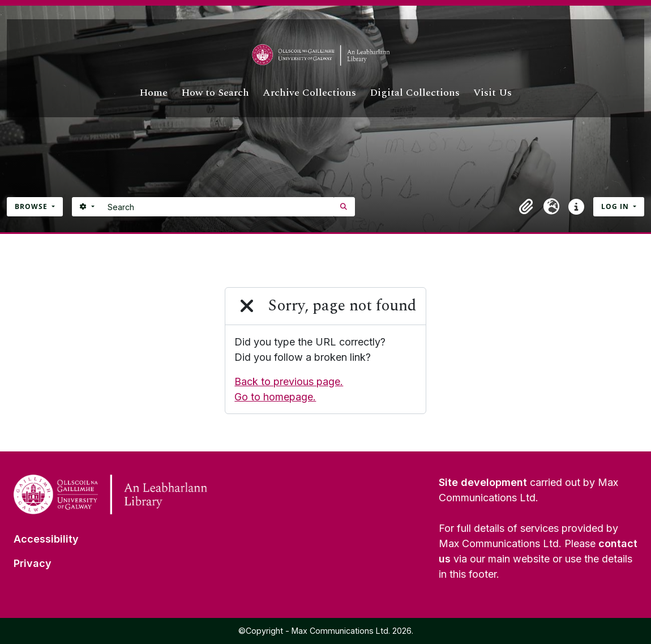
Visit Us (492, 93)
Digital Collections (415, 93)
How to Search (215, 93)
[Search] (218, 207)
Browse (32, 206)
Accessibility (46, 539)
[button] (526, 207)
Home (153, 93)
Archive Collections (309, 93)
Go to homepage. (275, 397)
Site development (483, 482)
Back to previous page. (289, 381)
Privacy (33, 563)
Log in (616, 206)
